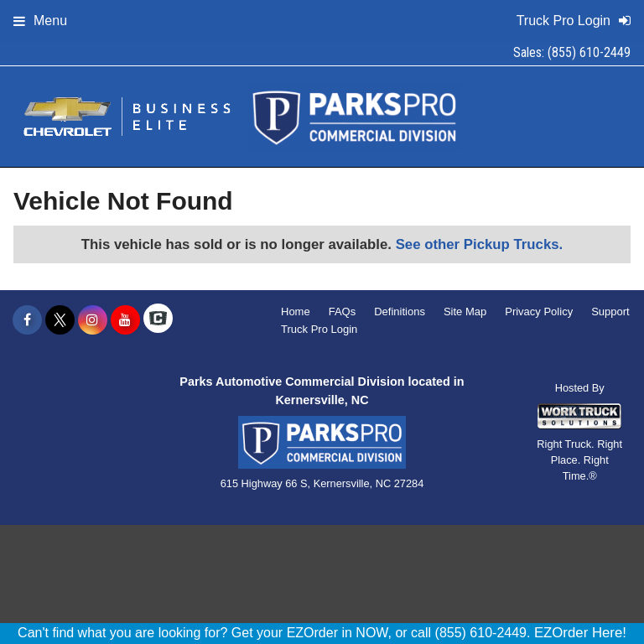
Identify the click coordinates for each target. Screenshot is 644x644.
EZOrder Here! (580, 633)
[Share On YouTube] (125, 320)
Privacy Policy (539, 312)
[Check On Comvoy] (158, 320)
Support (610, 312)
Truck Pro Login (319, 329)
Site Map (465, 312)
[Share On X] (60, 320)
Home (296, 312)
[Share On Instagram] (93, 320)
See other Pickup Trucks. (480, 244)
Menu (40, 21)
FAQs (343, 312)
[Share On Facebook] (27, 320)
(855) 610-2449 (589, 52)
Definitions (400, 312)
